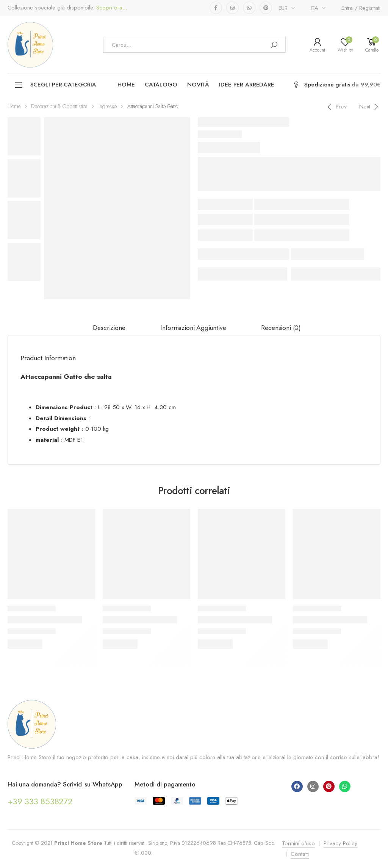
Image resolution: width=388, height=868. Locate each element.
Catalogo (161, 85)
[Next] (370, 107)
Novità (198, 85)
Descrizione (109, 328)
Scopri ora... (111, 8)
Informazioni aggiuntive (193, 328)
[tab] (109, 328)
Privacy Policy (340, 843)
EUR (283, 8)
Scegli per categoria (55, 85)
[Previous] (336, 107)
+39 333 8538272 (40, 801)
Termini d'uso (298, 843)
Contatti (300, 854)
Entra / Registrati (361, 8)
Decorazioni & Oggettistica (59, 106)
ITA (315, 8)
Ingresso (108, 106)
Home (126, 85)
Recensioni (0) (281, 328)
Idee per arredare (246, 85)
